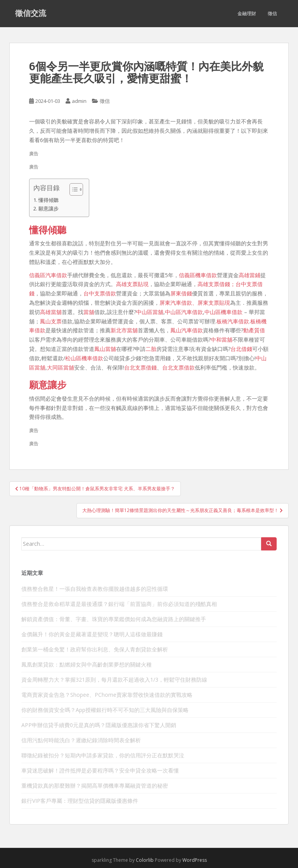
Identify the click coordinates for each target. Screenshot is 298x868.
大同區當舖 (61, 367)
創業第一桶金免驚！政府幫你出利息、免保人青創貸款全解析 (95, 649)
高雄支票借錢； (217, 284)
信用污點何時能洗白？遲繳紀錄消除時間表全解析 (81, 740)
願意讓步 (49, 209)
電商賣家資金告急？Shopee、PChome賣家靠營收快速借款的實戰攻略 (107, 695)
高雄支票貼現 (132, 284)
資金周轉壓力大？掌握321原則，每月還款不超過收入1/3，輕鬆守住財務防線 (114, 680)
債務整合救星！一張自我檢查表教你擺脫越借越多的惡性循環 (95, 589)
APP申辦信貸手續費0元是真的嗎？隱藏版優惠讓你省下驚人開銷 (99, 725)
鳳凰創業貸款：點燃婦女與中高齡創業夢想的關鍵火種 (87, 664)
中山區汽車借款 (184, 312)
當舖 (89, 312)
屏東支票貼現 (214, 303)
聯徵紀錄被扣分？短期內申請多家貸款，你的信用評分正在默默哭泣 (103, 755)
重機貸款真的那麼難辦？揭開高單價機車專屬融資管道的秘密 (95, 786)
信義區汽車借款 (48, 275)
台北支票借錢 (140, 367)
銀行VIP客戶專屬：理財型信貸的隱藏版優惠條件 (80, 801)
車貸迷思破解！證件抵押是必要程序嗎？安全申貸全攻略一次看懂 (100, 770)
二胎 (151, 349)
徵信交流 (31, 14)
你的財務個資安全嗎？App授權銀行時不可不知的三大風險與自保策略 (105, 710)
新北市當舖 (124, 330)
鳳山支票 (51, 321)
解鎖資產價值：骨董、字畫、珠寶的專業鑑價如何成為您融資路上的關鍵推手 (114, 619)
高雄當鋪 (249, 275)
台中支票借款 (100, 293)
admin (79, 101)
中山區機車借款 (223, 312)
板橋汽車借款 (233, 321)
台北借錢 (241, 349)
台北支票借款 (178, 367)
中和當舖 (222, 339)
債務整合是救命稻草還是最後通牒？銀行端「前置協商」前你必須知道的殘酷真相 (119, 604)
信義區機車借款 (198, 275)
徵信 (272, 13)
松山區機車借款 (84, 358)
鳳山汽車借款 (187, 330)
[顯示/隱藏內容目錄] (72, 189)
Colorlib (145, 860)
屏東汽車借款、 (178, 303)
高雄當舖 (51, 312)
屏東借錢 (181, 293)
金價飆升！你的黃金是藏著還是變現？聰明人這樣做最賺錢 (92, 634)
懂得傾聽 (49, 200)
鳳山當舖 (105, 349)
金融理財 (247, 13)
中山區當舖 (150, 312)
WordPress (195, 860)
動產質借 (254, 330)
